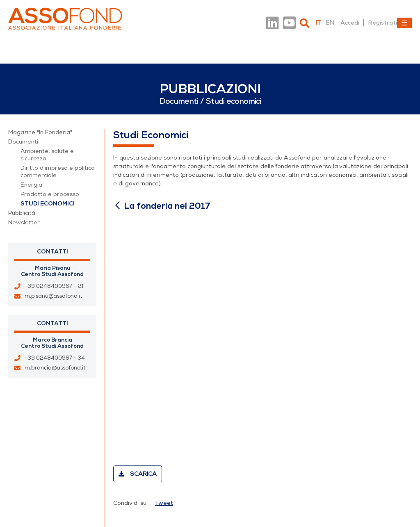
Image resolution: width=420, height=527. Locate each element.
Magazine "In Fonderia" (40, 132)
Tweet (164, 503)
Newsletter (24, 222)
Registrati (382, 23)
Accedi (350, 23)
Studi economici (48, 204)
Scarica (138, 474)
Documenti (23, 142)
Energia (31, 185)
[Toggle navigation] (404, 23)
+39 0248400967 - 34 (55, 358)
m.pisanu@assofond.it (53, 296)
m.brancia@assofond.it (55, 368)
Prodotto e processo (50, 194)
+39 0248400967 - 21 (54, 286)
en (330, 23)
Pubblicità (22, 213)
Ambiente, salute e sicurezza (47, 155)
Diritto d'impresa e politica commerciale (58, 172)
